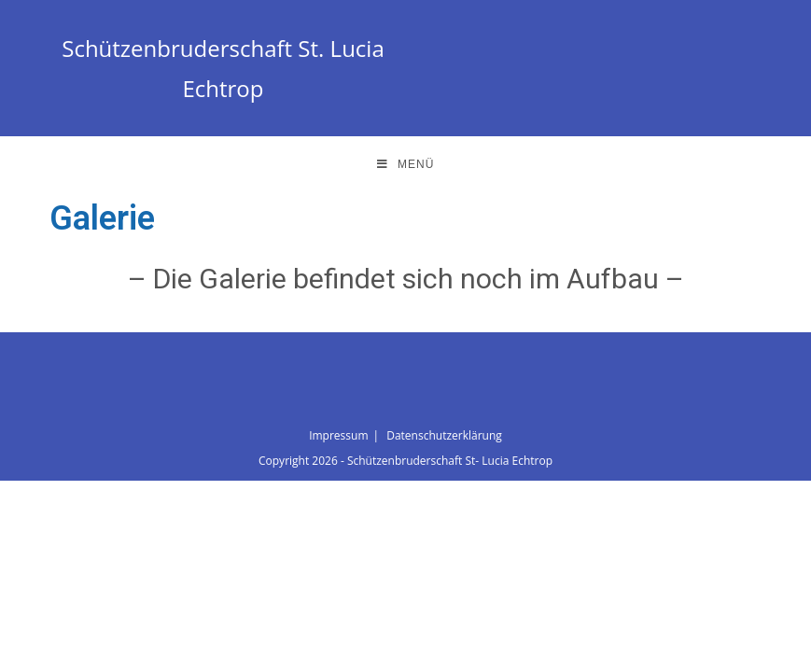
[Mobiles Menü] (406, 164)
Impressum (338, 435)
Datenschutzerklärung (444, 435)
